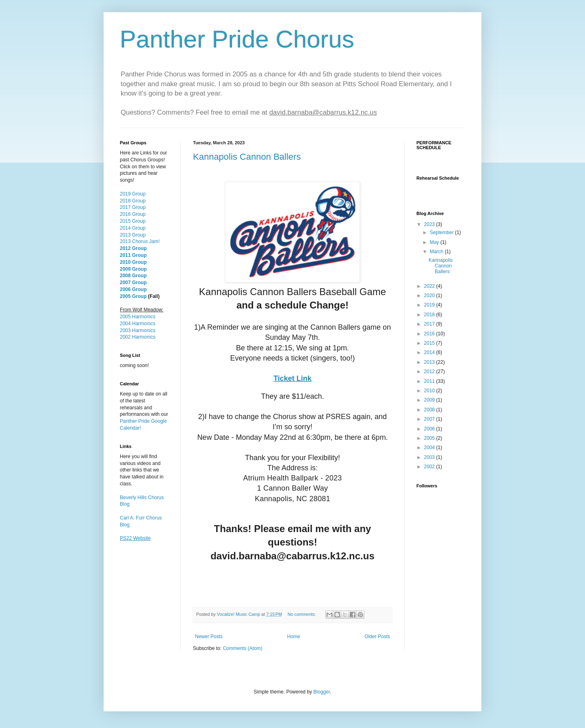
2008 (430, 410)
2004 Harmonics (138, 324)
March (437, 252)
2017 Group (133, 207)
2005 (430, 438)
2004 (430, 448)
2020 (430, 296)
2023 (430, 224)
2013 (430, 362)
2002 (430, 467)
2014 (430, 352)
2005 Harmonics (138, 317)
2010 (430, 391)
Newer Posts (209, 637)
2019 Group (133, 194)
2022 (430, 286)
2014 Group (133, 228)
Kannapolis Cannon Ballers (247, 157)
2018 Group (133, 201)
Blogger (322, 692)
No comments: (302, 614)
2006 (430, 429)
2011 (430, 381)
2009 (430, 400)
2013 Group (133, 235)
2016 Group (133, 214)
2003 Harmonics (138, 330)
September (442, 233)
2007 (430, 419)
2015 (430, 343)
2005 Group (133, 296)
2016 (430, 334)
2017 (430, 324)
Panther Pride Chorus (237, 39)
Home (294, 637)
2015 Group (133, 221)
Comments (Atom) (242, 648)
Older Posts (377, 637)
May (435, 242)
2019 (430, 305)
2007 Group (133, 283)
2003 (430, 457)
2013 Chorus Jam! (140, 241)
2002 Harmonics (138, 337)
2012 (430, 372)
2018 (430, 315)
